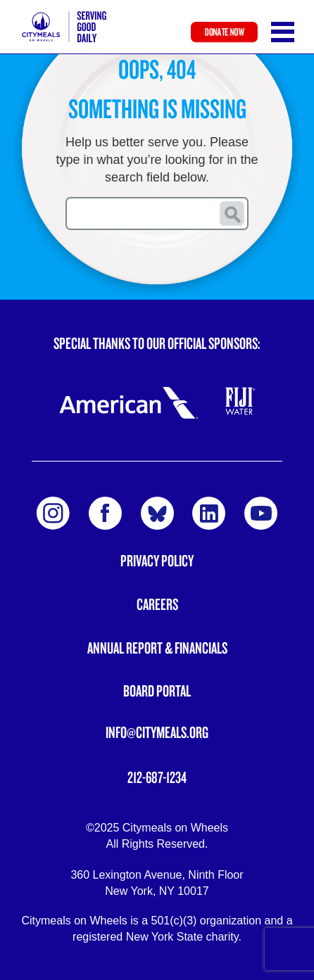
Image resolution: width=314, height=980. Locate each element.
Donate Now (224, 32)
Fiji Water (240, 401)
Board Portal (157, 691)
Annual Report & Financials (157, 648)
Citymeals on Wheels (64, 27)
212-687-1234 (157, 777)
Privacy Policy (157, 560)
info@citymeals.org (157, 732)
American (128, 403)
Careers (157, 604)
